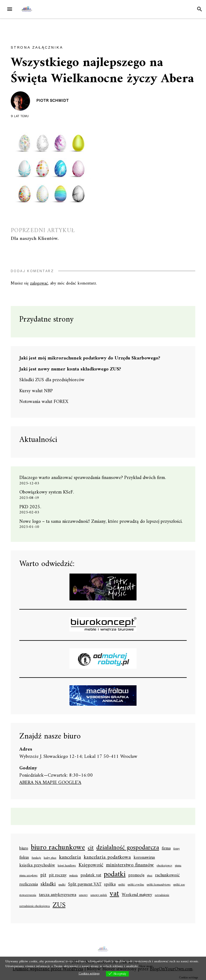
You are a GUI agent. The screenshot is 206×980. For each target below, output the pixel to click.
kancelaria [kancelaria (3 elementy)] (70, 857)
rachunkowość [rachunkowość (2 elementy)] (167, 875)
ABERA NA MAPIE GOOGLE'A (50, 783)
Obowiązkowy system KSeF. (49, 492)
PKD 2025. (30, 507)
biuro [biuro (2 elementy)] (24, 849)
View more (146, 966)
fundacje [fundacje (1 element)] (36, 858)
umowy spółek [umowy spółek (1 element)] (99, 895)
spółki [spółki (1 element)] (122, 885)
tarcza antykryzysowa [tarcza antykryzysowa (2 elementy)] (58, 895)
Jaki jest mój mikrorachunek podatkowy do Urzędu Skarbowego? (90, 358)
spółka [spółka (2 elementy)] (110, 885)
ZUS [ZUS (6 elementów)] (59, 905)
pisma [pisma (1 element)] (178, 866)
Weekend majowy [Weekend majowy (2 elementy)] (137, 895)
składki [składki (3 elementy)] (48, 884)
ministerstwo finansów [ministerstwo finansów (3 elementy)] (130, 865)
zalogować (39, 283)
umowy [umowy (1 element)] (83, 895)
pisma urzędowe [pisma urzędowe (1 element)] (28, 876)
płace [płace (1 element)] (150, 876)
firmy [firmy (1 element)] (176, 849)
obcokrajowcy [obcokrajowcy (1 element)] (164, 866)
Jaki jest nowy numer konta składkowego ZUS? (70, 369)
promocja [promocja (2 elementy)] (136, 875)
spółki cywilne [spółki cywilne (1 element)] (136, 885)
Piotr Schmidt (52, 100)
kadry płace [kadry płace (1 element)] (50, 858)
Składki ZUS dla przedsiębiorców (52, 380)
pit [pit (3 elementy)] (43, 875)
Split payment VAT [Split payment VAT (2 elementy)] (85, 885)
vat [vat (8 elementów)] (114, 894)
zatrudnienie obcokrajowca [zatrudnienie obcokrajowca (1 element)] (35, 906)
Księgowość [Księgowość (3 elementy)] (91, 865)
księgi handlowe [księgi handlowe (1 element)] (67, 866)
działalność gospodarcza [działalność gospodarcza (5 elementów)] (128, 848)
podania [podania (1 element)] (73, 876)
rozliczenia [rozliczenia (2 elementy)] (29, 885)
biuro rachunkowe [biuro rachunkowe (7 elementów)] (58, 848)
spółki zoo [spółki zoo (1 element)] (179, 885)
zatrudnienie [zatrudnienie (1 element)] (162, 895)
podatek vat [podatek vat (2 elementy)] (91, 875)
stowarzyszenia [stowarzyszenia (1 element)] (28, 895)
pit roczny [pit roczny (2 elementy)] (58, 875)
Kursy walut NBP (36, 391)
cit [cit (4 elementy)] (91, 848)
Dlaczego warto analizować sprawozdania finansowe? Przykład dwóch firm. (93, 478)
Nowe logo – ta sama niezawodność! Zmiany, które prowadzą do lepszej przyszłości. (101, 522)
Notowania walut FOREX (44, 402)
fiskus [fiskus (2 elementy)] (24, 858)
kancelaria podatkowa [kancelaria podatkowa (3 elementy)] (107, 857)
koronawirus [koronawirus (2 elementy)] (144, 858)
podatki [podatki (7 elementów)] (115, 875)
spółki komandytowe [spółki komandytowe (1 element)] (159, 885)
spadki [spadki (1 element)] (62, 885)
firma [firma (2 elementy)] (166, 849)
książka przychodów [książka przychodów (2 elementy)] (37, 866)
